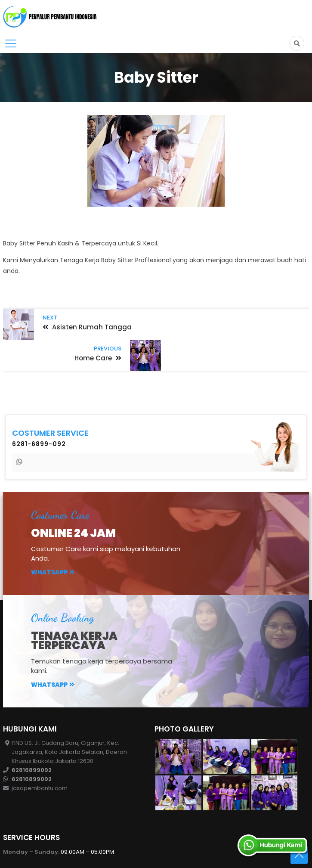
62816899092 (32, 739)
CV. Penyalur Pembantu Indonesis (104, 855)
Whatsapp (53, 541)
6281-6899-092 (39, 412)
